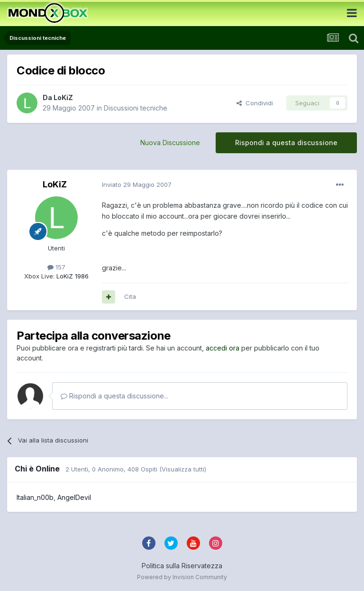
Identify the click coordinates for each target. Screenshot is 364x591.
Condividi (255, 103)
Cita (130, 296)
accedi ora (223, 348)
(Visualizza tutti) (183, 469)
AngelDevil (74, 497)
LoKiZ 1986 (72, 276)
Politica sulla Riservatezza (182, 566)
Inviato (137, 185)
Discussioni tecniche (136, 108)
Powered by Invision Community (182, 577)
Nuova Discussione (170, 143)
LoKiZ (63, 97)
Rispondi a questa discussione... (114, 396)
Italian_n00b (35, 497)
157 (56, 267)
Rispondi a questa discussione (286, 143)
